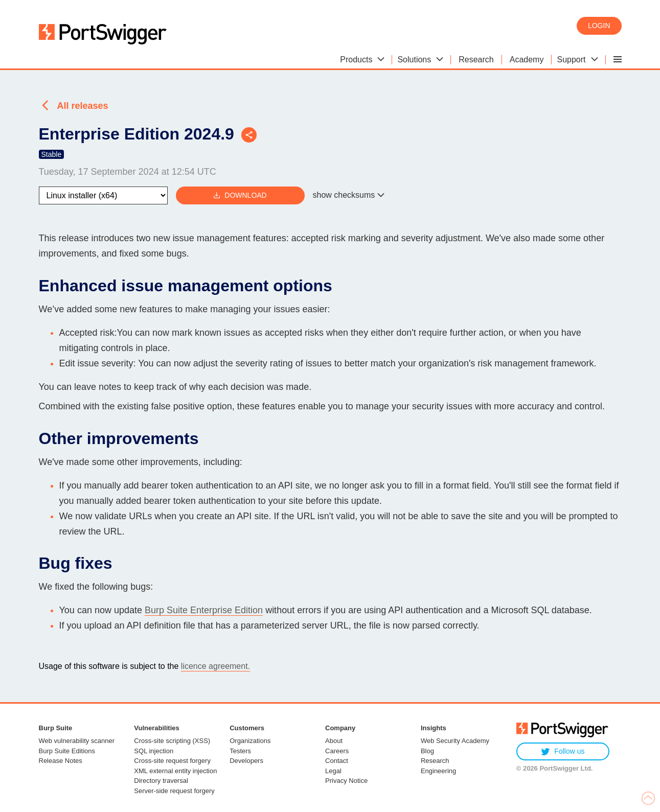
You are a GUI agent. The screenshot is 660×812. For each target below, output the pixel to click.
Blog (427, 751)
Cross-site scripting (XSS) (172, 741)
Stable (52, 154)
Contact (337, 761)
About (334, 741)
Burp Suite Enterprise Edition (204, 610)
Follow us (563, 751)
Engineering (438, 771)
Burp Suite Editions (67, 751)
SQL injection (154, 751)
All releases (83, 106)
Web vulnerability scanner (77, 741)
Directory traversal (161, 781)
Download (240, 195)
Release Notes (61, 761)
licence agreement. (215, 666)
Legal (333, 771)
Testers (240, 751)
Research (435, 761)
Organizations (250, 741)
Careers (337, 751)
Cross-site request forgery (172, 761)
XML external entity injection (175, 771)
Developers (246, 761)
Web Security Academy (455, 741)
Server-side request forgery (174, 791)
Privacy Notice (346, 781)
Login (599, 26)
